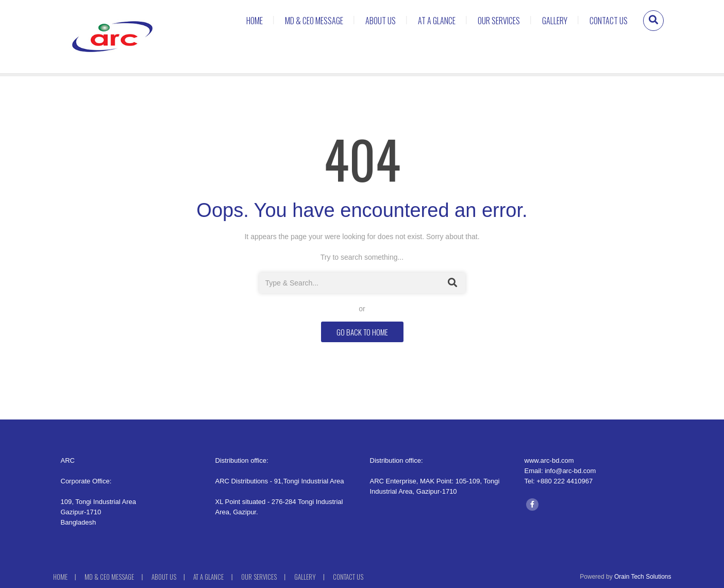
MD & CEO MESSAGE (314, 21)
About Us (381, 21)
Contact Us (609, 21)
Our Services (499, 21)
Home (255, 21)
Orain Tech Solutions (643, 577)
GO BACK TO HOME (362, 332)
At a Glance (437, 21)
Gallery (555, 21)
